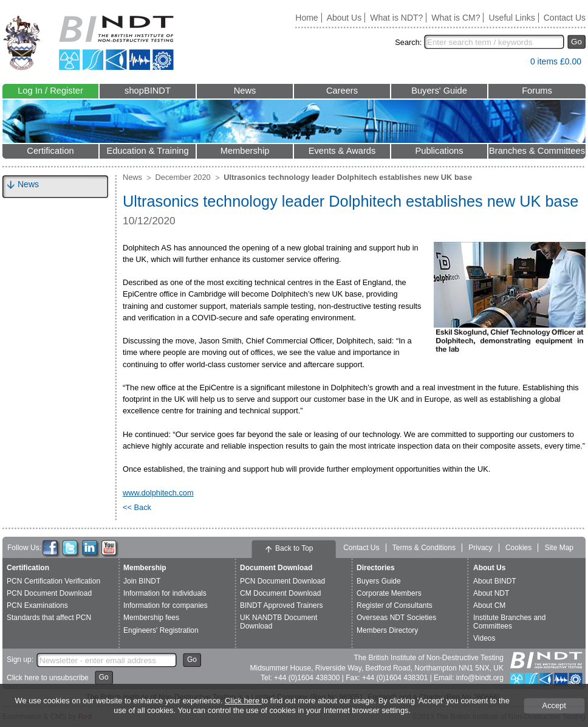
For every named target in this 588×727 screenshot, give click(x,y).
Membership (245, 151)
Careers (342, 91)
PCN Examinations (37, 605)
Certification (50, 151)
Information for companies (166, 605)
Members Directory (387, 630)
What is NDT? (396, 18)
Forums (537, 91)
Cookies (518, 548)
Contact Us (565, 18)
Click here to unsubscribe (48, 678)
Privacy (480, 548)
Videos (484, 638)
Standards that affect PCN (49, 618)
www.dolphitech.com (158, 493)
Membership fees (151, 618)
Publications (439, 151)
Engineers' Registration (161, 630)
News (245, 91)
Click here (243, 701)
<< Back (137, 507)
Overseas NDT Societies (396, 618)
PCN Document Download (49, 593)
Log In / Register (50, 91)
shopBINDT (148, 91)
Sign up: (20, 660)
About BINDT (495, 581)
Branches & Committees (537, 151)
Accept (554, 705)
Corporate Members (389, 593)
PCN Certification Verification (53, 581)
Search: (408, 42)
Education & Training (147, 151)
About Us (344, 18)
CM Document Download (280, 593)
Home (306, 18)
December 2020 (183, 177)
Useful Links (511, 18)
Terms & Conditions (424, 548)
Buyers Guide (379, 581)
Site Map (559, 548)
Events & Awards (342, 151)
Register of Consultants (395, 605)
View (515, 64)
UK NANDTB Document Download (279, 622)
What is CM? (456, 18)
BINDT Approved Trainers (282, 605)
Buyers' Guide (439, 91)
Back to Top (294, 548)
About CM (489, 605)
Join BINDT (142, 581)
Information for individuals (165, 593)
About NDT (491, 593)
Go (576, 42)
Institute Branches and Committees (509, 622)
